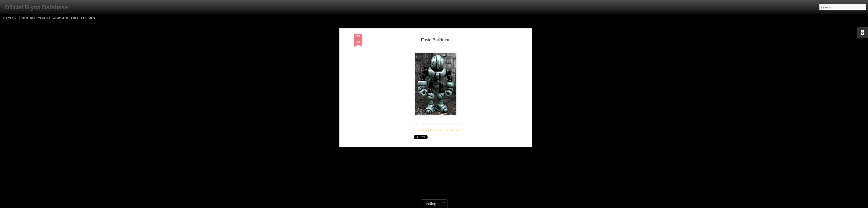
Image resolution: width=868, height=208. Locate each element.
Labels (75, 18)
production (443, 33)
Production (44, 18)
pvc (453, 33)
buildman (430, 33)
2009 (421, 33)
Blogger (453, 206)
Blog (83, 18)
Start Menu (28, 18)
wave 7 (460, 33)
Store (92, 18)
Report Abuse (465, 206)
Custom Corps (61, 18)
